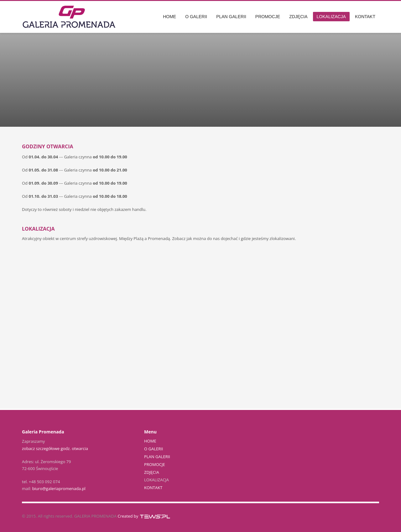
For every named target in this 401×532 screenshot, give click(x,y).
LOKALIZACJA (156, 480)
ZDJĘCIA (152, 472)
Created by (144, 516)
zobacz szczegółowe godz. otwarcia (55, 448)
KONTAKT (153, 488)
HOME (150, 441)
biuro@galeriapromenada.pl (59, 489)
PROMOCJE (155, 464)
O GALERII (154, 449)
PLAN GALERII (157, 457)
